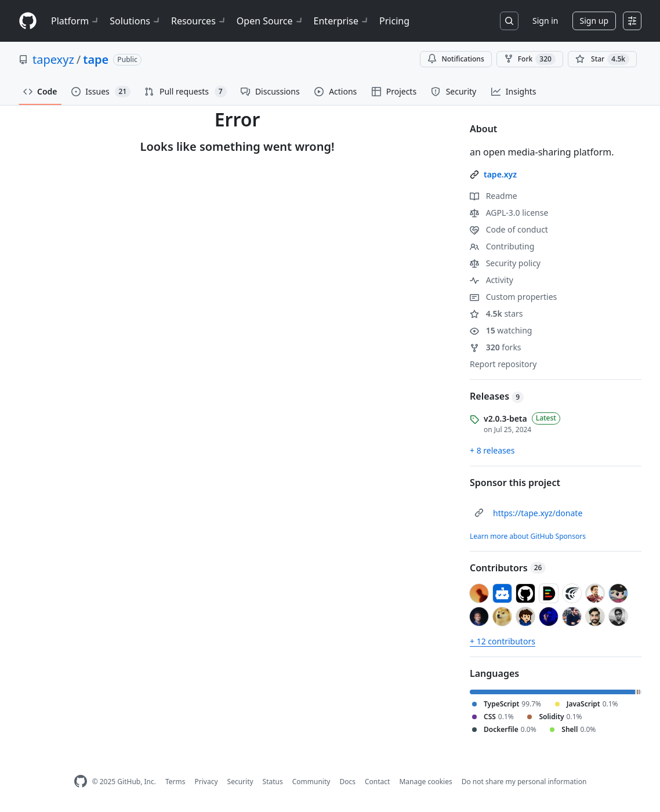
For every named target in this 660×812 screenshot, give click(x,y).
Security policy (505, 263)
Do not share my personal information (524, 782)
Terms (175, 782)
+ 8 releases (492, 450)
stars (496, 313)
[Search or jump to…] (509, 21)
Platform (76, 21)
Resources (199, 21)
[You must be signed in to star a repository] (602, 59)
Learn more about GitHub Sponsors (528, 536)
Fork (530, 59)
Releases (497, 396)
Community (311, 782)
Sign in (545, 21)
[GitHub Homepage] (81, 782)
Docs (347, 782)
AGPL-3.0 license (509, 213)
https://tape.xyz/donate (538, 513)
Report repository (503, 364)
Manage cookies (425, 782)
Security (240, 782)
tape (96, 59)
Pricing (394, 21)
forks (496, 347)
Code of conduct (509, 229)
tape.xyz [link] (500, 174)
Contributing (502, 246)
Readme (494, 196)
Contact (377, 782)
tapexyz (53, 59)
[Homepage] (28, 21)
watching (501, 330)
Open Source (271, 21)
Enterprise (342, 21)
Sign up (594, 21)
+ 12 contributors (503, 641)
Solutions (136, 21)
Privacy (206, 782)
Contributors (508, 568)
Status (273, 782)
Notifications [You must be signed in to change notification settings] (456, 59)
